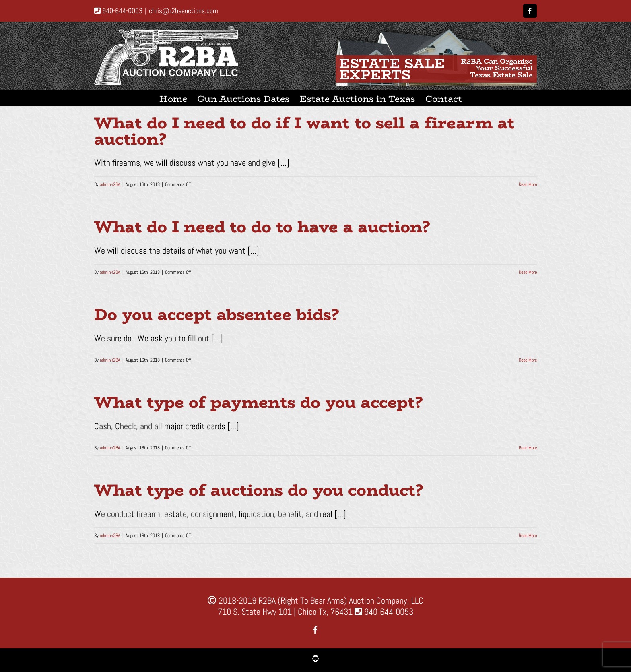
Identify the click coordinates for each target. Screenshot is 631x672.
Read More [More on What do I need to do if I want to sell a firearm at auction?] (528, 184)
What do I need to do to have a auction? (262, 227)
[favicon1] (315, 660)
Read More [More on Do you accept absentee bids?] (528, 360)
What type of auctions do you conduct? (259, 490)
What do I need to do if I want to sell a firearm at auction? (304, 131)
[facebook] (315, 630)
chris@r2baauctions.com (184, 11)
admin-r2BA (110, 184)
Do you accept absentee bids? (217, 314)
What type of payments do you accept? (258, 402)
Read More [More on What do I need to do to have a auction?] (528, 272)
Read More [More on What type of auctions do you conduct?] (528, 536)
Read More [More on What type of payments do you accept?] (528, 448)
